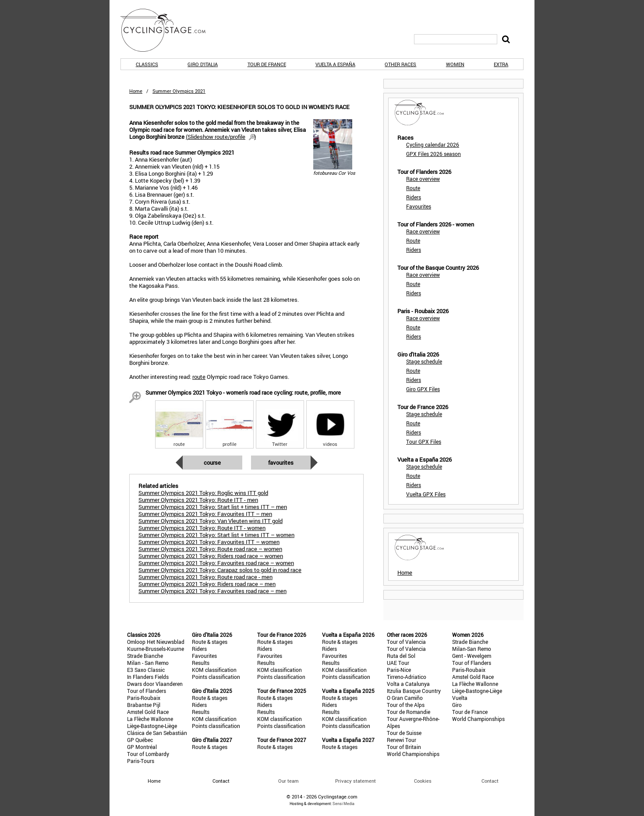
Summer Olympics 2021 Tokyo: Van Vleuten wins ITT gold (211, 521)
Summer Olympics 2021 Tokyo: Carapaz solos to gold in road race (220, 570)
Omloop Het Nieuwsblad (156, 642)
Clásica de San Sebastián (157, 733)
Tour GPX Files (424, 442)
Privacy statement (356, 781)
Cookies (423, 781)
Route (413, 188)
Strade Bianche (145, 656)
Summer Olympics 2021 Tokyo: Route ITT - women (202, 528)
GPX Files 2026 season (433, 154)
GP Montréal (142, 747)
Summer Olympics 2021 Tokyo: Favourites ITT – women (209, 542)
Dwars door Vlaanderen (155, 684)
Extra (501, 64)
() (221, 137)
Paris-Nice (399, 670)
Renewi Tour (402, 740)
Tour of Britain (404, 747)
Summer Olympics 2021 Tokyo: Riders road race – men (207, 584)
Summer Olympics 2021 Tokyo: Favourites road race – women (216, 563)
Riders (414, 197)
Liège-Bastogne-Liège (152, 726)
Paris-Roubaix (144, 698)
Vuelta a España (335, 64)
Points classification (216, 677)
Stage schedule (424, 361)
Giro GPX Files (423, 389)
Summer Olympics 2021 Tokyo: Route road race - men (205, 577)
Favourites (281, 463)
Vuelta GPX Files (426, 494)
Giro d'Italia (203, 64)
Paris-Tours (141, 761)
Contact (490, 781)
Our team (288, 781)
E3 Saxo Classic (146, 670)
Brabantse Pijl (144, 705)
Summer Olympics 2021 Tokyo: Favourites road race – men (212, 591)
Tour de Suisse (404, 733)
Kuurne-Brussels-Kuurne (156, 649)
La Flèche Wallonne (150, 719)
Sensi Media (343, 804)
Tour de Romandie (409, 712)
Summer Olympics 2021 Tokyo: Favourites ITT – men (205, 514)
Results (201, 663)
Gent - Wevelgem (472, 656)
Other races (400, 64)
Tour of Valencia (406, 642)
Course (212, 463)
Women (455, 64)
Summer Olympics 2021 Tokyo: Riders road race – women (211, 556)
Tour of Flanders (147, 691)
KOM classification (214, 670)
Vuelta (460, 698)
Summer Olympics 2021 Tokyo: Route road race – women (210, 549)
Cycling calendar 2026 (433, 145)
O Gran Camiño (405, 698)
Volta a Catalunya (408, 684)
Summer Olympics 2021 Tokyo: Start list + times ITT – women (216, 535)
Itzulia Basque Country (414, 691)
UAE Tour (398, 663)
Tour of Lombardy (148, 754)
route (199, 377)
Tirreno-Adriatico (407, 677)
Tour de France (267, 64)
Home (136, 91)
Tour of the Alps (406, 705)
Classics (147, 64)
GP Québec (140, 740)
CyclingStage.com (169, 30)
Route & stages (210, 642)
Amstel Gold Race (148, 712)
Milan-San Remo (472, 649)
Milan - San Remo (148, 663)
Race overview (423, 179)
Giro (457, 705)
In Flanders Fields (148, 677)
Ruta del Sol (401, 656)
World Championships (413, 754)
